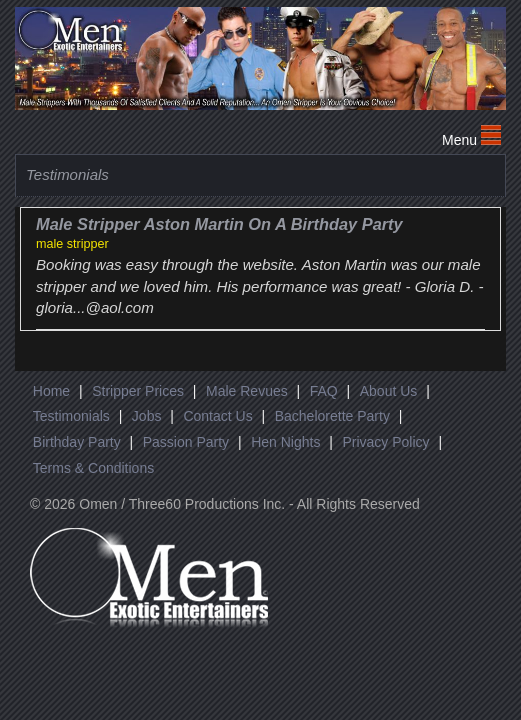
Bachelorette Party (332, 416)
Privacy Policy (385, 442)
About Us (389, 391)
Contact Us (217, 416)
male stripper (72, 244)
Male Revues (247, 391)
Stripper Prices (138, 391)
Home (51, 391)
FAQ (324, 391)
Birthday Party (77, 442)
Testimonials (71, 416)
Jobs (147, 416)
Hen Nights (285, 442)
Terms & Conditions (93, 468)
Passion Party (186, 442)
